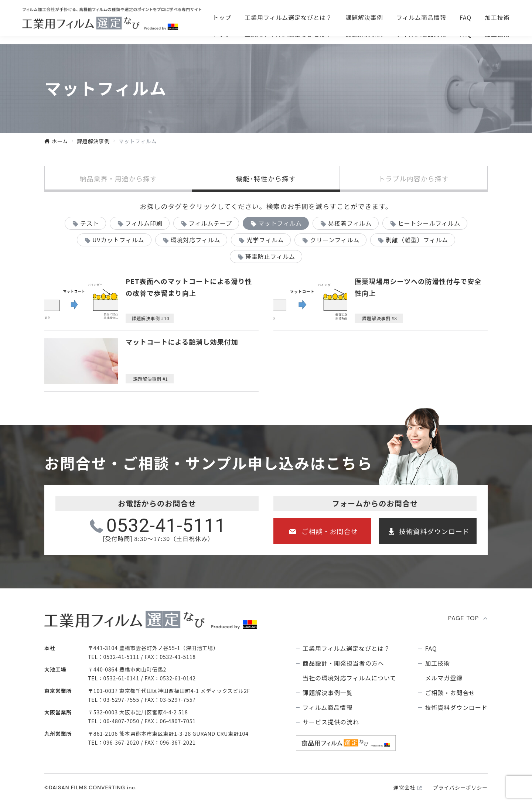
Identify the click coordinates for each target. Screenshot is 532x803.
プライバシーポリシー (460, 787)
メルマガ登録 (444, 678)
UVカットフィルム (118, 240)
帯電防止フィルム (270, 256)
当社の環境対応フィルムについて (349, 678)
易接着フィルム (350, 223)
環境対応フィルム (195, 240)
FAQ (465, 34)
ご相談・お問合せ (364, 15)
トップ (222, 34)
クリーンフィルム (335, 240)
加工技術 (497, 34)
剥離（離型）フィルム (417, 240)
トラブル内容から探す (414, 178)
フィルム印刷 (144, 223)
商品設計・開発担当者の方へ (343, 663)
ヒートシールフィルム (429, 223)
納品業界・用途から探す (118, 178)
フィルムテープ (210, 223)
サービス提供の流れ (331, 722)
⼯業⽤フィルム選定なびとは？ (288, 34)
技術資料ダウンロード (434, 531)
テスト (90, 223)
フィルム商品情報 (421, 34)
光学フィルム (265, 240)
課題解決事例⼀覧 (328, 693)
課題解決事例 (364, 34)
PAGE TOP (464, 618)
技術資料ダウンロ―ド (465, 15)
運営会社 (404, 787)
